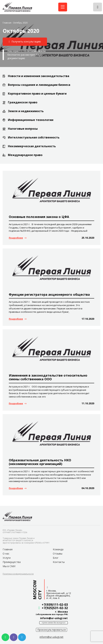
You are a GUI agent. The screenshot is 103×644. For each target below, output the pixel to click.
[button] (25, 42)
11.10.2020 (88, 403)
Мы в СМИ (9, 566)
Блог (56, 558)
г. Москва (61, 612)
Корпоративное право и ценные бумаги (37, 94)
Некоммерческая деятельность (32, 146)
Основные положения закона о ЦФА (39, 217)
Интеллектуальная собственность (34, 137)
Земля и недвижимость (26, 111)
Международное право (25, 155)
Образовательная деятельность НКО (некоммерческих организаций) (40, 462)
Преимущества (12, 562)
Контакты (59, 562)
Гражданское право (23, 102)
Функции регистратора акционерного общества (49, 294)
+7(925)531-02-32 (55, 608)
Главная (7, 23)
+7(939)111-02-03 (55, 605)
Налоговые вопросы (23, 129)
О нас (6, 554)
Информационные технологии (31, 120)
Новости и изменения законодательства (39, 76)
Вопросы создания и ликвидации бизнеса (39, 85)
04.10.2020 (88, 488)
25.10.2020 (88, 238)
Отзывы (58, 554)
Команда (58, 549)
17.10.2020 (88, 319)
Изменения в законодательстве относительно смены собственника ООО (48, 377)
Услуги (7, 558)
